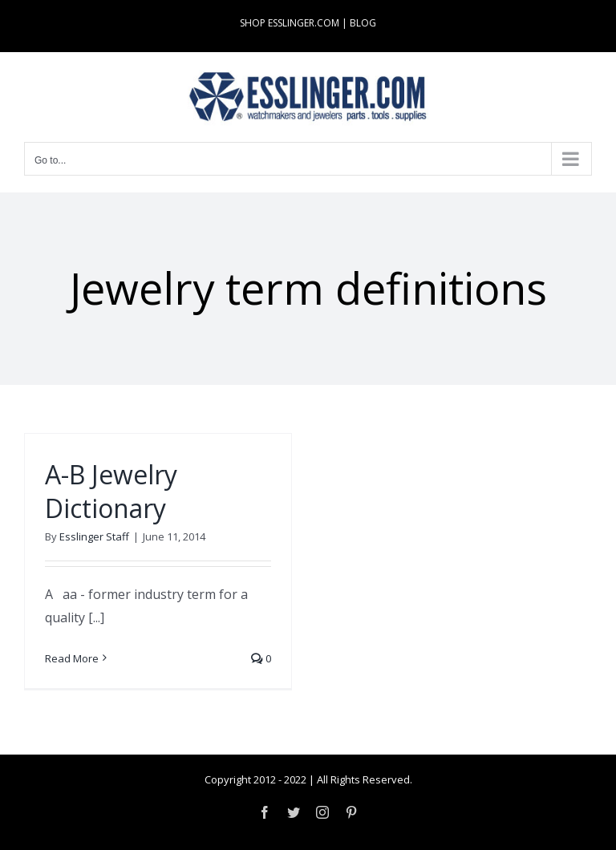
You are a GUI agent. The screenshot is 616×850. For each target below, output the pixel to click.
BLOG (363, 23)
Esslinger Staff (94, 536)
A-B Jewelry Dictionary (111, 491)
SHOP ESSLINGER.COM (290, 23)
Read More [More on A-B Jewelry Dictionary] (72, 658)
